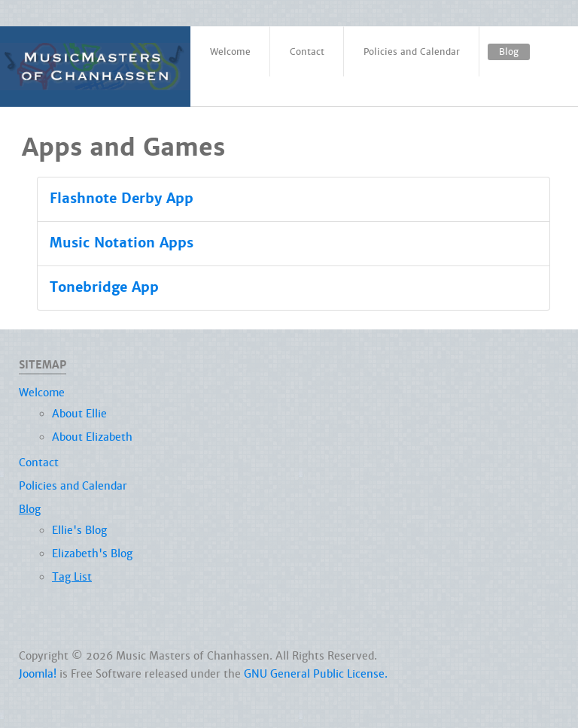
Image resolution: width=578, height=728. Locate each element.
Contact (39, 463)
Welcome (42, 393)
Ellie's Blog (79, 530)
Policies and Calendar (73, 486)
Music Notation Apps (122, 243)
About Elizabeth (92, 437)
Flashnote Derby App (122, 199)
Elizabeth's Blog (92, 554)
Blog (30, 509)
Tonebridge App (104, 287)
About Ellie (79, 414)
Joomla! (38, 674)
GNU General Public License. (316, 674)
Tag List (72, 577)
